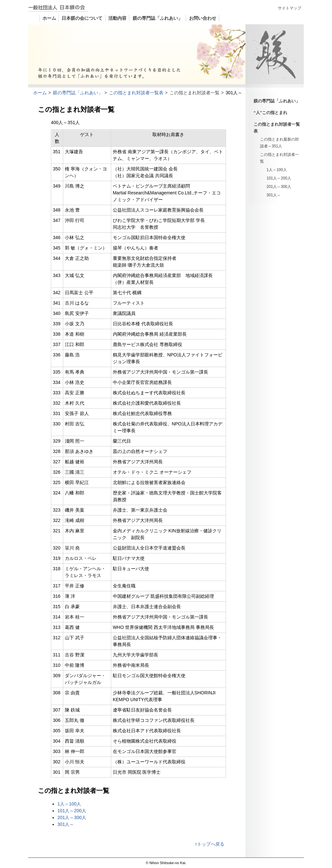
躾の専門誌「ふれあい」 (158, 18)
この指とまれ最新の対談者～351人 (279, 143)
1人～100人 (277, 170)
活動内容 (117, 18)
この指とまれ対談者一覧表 (277, 128)
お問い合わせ (203, 18)
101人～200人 (279, 178)
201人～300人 (279, 187)
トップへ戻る (211, 844)
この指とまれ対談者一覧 (279, 158)
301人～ (274, 195)
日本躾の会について (82, 18)
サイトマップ (290, 8)
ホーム (49, 18)
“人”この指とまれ (270, 113)
